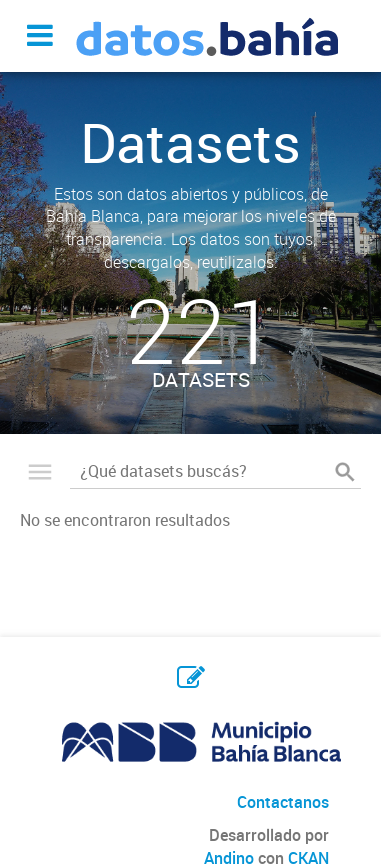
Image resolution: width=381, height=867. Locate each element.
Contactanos (283, 802)
